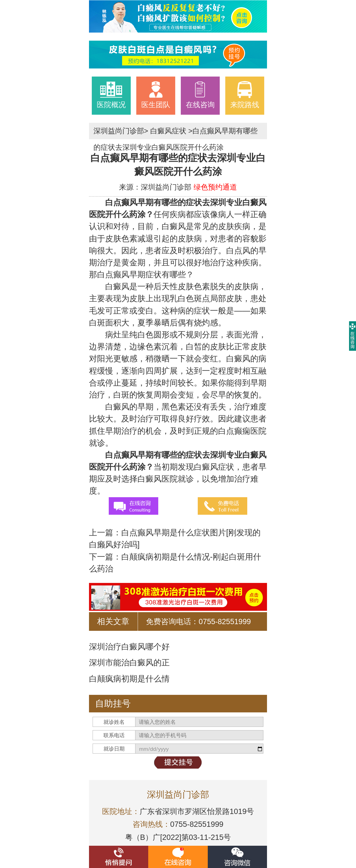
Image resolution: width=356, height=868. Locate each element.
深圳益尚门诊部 (119, 131)
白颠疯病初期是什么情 (129, 679)
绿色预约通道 (215, 187)
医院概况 (111, 95)
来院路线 (245, 95)
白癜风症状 (168, 131)
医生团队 (156, 95)
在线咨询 (200, 95)
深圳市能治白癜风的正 (129, 663)
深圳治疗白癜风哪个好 (129, 647)
